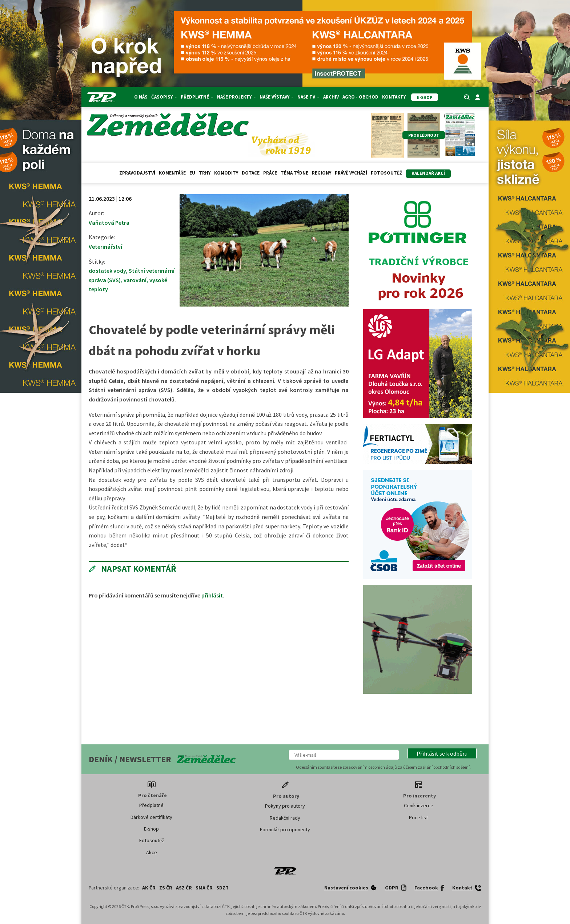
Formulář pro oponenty (285, 829)
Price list (418, 817)
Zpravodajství (137, 173)
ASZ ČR (184, 888)
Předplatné (197, 97)
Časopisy (164, 97)
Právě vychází (351, 173)
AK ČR (149, 888)
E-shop (151, 829)
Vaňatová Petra (109, 223)
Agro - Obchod (360, 97)
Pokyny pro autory (285, 806)
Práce (270, 173)
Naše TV (308, 97)
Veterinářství (105, 247)
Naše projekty (236, 97)
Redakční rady (285, 818)
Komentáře (172, 173)
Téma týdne (294, 173)
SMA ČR (204, 888)
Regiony (322, 173)
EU (192, 173)
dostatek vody (107, 271)
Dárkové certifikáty (151, 817)
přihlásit (212, 595)
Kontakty (394, 97)
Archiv (331, 97)
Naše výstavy (277, 97)
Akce (152, 852)
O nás (141, 97)
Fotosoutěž (386, 173)
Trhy (205, 173)
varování (135, 280)
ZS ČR (166, 888)
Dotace (251, 173)
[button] (442, 753)
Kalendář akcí (428, 173)
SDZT (222, 888)
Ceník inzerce (419, 805)
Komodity (226, 173)
